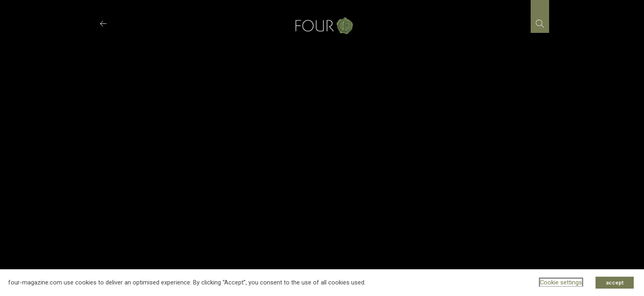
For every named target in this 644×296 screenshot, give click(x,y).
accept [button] (615, 283)
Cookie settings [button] (561, 282)
